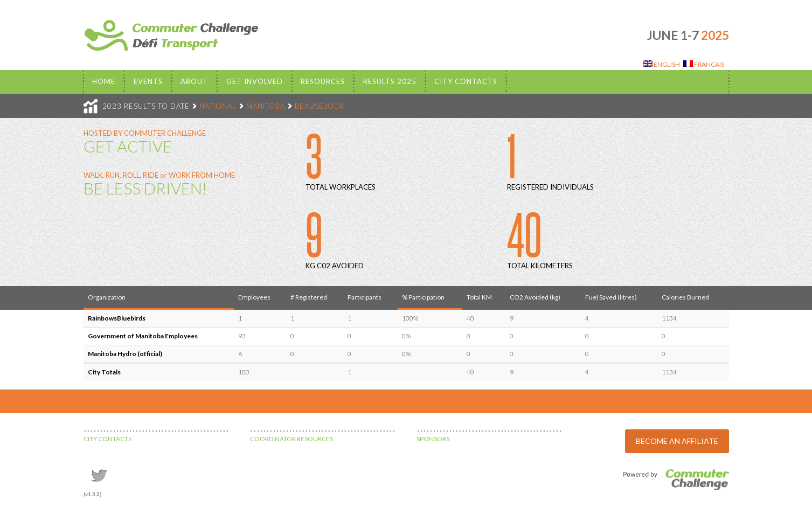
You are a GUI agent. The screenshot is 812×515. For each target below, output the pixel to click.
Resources (323, 81)
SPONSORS (433, 439)
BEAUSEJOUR (320, 106)
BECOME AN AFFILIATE (677, 441)
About (194, 81)
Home (104, 81)
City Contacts (466, 81)
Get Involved (255, 81)
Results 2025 (390, 81)
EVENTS (148, 81)
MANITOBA (266, 106)
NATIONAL (218, 106)
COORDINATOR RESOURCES (292, 439)
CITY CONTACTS (107, 439)
